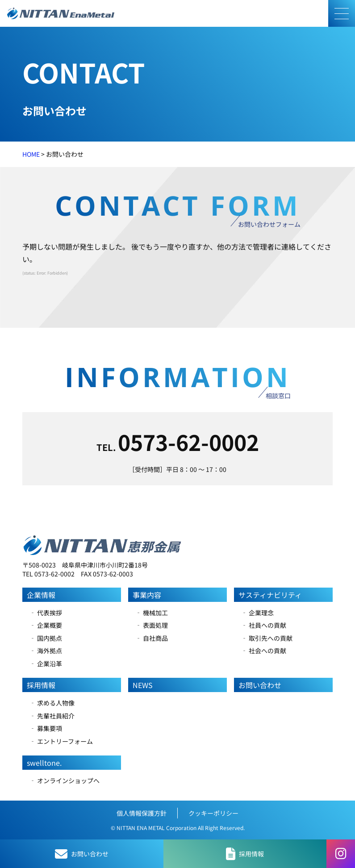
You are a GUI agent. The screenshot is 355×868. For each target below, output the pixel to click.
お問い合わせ (260, 685)
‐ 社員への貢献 (264, 625)
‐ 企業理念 (257, 613)
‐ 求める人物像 (52, 703)
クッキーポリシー (213, 813)
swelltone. (44, 763)
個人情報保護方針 (142, 813)
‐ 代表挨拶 (46, 613)
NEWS (143, 685)
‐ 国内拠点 (46, 638)
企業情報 (41, 595)
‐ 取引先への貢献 (267, 638)
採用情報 (41, 685)
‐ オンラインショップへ (65, 780)
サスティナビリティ (270, 595)
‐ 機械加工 (152, 613)
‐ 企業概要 (46, 625)
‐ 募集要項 (46, 728)
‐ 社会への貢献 (264, 651)
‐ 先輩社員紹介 (52, 716)
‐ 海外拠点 (46, 651)
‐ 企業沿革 (46, 664)
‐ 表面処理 (152, 625)
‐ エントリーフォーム (61, 741)
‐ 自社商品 (152, 638)
